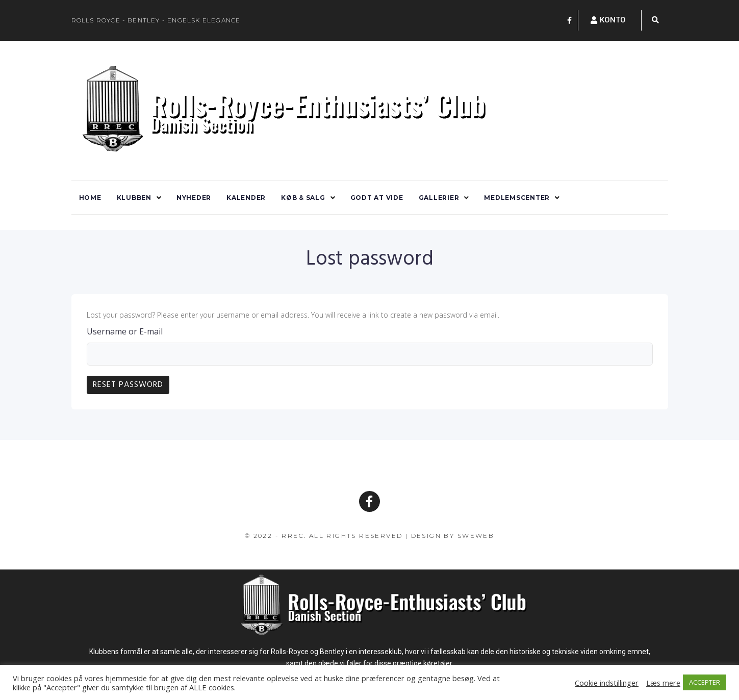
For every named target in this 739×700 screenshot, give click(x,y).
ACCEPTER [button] (705, 682)
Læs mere (663, 683)
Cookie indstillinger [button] (607, 683)
